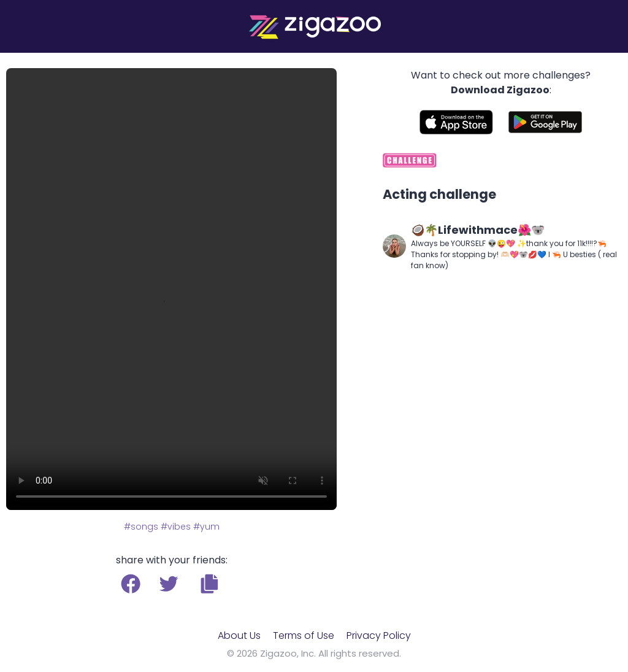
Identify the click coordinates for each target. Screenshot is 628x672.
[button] (209, 584)
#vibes (176, 527)
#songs (141, 527)
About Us (239, 635)
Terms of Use (304, 635)
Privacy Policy (379, 635)
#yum (206, 527)
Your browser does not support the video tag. (171, 289)
